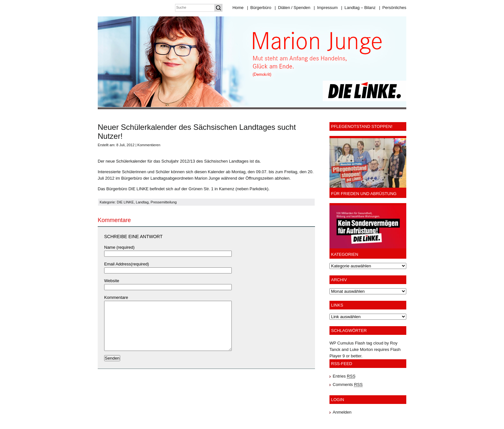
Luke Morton (361, 349)
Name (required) (119, 247)
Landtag (142, 202)
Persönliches (393, 8)
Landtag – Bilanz (358, 8)
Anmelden (342, 412)
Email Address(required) (126, 264)
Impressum (326, 8)
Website (112, 281)
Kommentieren (149, 145)
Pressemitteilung (163, 202)
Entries (344, 376)
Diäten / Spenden (293, 8)
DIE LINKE (125, 202)
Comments (348, 384)
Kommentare (116, 297)
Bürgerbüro (259, 8)
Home (238, 8)
